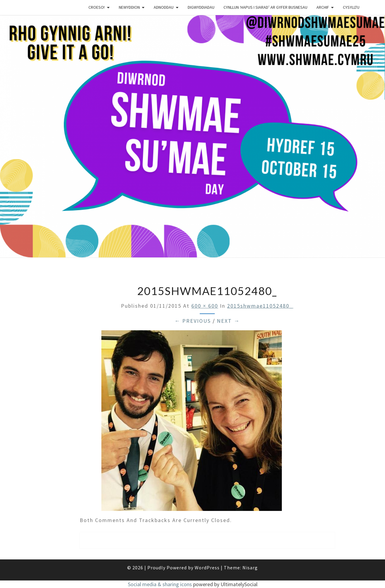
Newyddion (129, 7)
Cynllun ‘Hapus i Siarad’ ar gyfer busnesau (265, 7)
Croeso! (97, 7)
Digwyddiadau (201, 7)
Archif (323, 7)
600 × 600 (205, 306)
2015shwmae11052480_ (260, 306)
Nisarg (250, 568)
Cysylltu (351, 7)
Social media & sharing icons (160, 584)
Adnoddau (164, 7)
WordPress (207, 568)
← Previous (193, 321)
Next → (228, 321)
